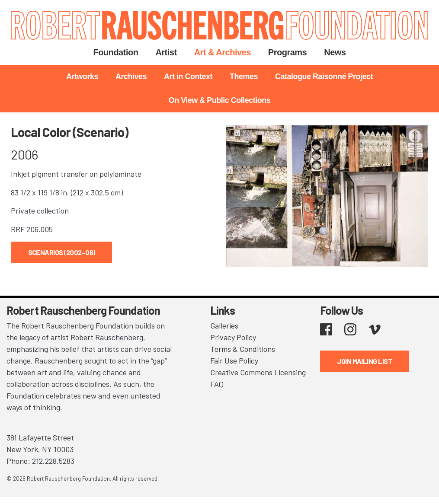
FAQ (217, 384)
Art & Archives (223, 52)
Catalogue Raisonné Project (324, 77)
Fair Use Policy (234, 360)
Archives (131, 77)
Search (365, 53)
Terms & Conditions (243, 349)
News (335, 52)
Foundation (116, 52)
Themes (244, 77)
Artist (166, 52)
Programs (287, 52)
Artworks (82, 77)
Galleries (224, 325)
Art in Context (188, 77)
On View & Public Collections (220, 100)
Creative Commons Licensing (258, 372)
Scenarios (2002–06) (62, 252)
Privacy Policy (233, 337)
